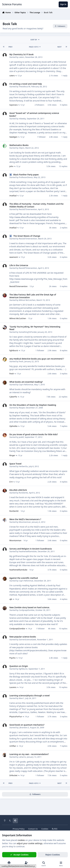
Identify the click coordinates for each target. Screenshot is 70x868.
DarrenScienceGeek (27, 639)
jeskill (21, 437)
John (11, 166)
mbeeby (22, 118)
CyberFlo (13, 397)
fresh (21, 361)
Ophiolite (13, 426)
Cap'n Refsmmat (26, 385)
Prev (10, 47)
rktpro (22, 148)
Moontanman (25, 522)
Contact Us (33, 829)
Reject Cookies (53, 855)
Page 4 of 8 (35, 47)
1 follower (41, 137)
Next (59, 47)
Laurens (13, 687)
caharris (22, 757)
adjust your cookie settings (30, 843)
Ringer (12, 455)
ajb (11, 599)
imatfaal (13, 196)
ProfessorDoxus (26, 177)
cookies (21, 840)
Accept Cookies (19, 855)
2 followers (39, 105)
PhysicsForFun (16, 717)
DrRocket (13, 775)
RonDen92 (23, 493)
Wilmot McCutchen (27, 300)
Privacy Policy (19, 829)
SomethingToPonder (28, 332)
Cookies (45, 829)
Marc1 (22, 698)
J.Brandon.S (24, 727)
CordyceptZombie (27, 610)
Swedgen (13, 137)
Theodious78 (24, 87)
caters (21, 57)
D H (11, 482)
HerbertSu (23, 466)
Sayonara (13, 105)
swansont (14, 257)
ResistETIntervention (28, 209)
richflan (13, 746)
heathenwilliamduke (28, 551)
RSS (55, 829)
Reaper (22, 408)
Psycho (12, 658)
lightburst (14, 350)
